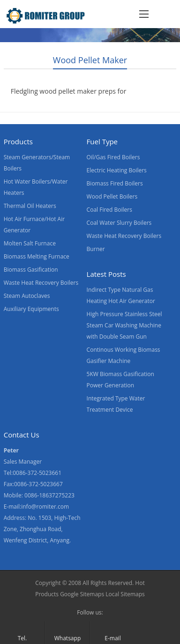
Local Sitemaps (125, 594)
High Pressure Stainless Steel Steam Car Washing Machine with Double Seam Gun (124, 325)
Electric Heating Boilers (117, 170)
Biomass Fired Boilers (115, 183)
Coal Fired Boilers (109, 210)
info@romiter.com (45, 507)
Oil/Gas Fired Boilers (113, 157)
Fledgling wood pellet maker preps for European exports (69, 97)
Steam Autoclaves (27, 296)
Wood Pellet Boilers (112, 196)
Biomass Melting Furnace (37, 256)
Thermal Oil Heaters (30, 206)
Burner (96, 249)
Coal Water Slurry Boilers (119, 223)
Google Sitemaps (82, 594)
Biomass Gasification (31, 270)
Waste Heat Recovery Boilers (41, 283)
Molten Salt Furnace (30, 243)
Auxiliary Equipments (31, 309)
